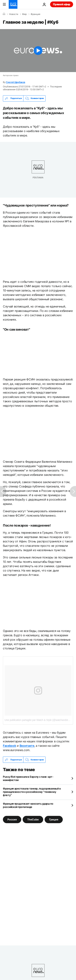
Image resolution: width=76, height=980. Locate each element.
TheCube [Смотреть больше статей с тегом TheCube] (33, 819)
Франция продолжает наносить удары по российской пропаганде (28, 805)
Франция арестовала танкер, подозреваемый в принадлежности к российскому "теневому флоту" (32, 792)
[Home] (4, 14)
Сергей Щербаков (16, 82)
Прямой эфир (62, 4)
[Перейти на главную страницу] (13, 4)
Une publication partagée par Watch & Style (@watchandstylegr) (39, 720)
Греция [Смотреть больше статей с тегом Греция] (54, 819)
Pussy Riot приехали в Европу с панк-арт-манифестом (28, 778)
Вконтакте (27, 746)
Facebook (9, 746)
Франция (35, 14)
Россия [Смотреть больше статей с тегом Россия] (12, 819)
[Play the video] (38, 51)
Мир (24, 14)
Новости (14, 14)
